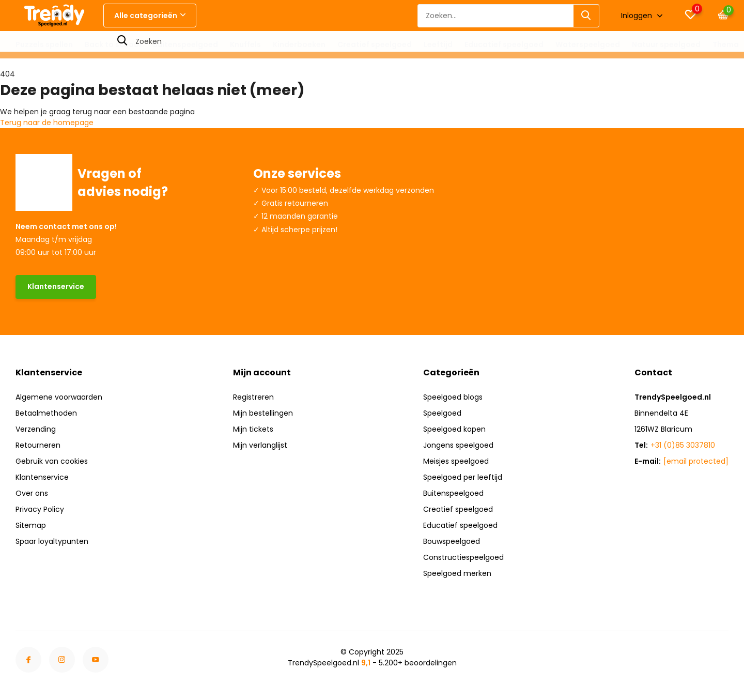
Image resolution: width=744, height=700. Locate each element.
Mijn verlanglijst (260, 445)
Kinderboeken (299, 44)
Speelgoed (442, 413)
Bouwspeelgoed (452, 541)
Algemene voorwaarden (59, 397)
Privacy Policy (40, 509)
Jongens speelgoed (458, 445)
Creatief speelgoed (375, 44)
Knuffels (245, 44)
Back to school (113, 44)
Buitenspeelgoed (185, 44)
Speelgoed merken (457, 573)
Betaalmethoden (46, 413)
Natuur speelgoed (666, 44)
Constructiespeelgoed (463, 557)
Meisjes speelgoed (456, 461)
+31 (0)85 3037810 (683, 445)
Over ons (32, 493)
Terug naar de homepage (47, 123)
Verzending (36, 429)
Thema (726, 44)
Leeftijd (438, 44)
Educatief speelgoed (504, 44)
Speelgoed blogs (453, 397)
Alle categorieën (150, 16)
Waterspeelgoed (588, 44)
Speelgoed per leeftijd (463, 477)
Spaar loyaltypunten (52, 541)
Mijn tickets (253, 429)
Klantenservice (56, 286)
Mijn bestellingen (263, 413)
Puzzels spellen (44, 44)
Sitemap (31, 525)
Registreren (253, 397)
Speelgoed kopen (454, 429)
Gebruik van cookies (52, 461)
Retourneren (38, 445)
